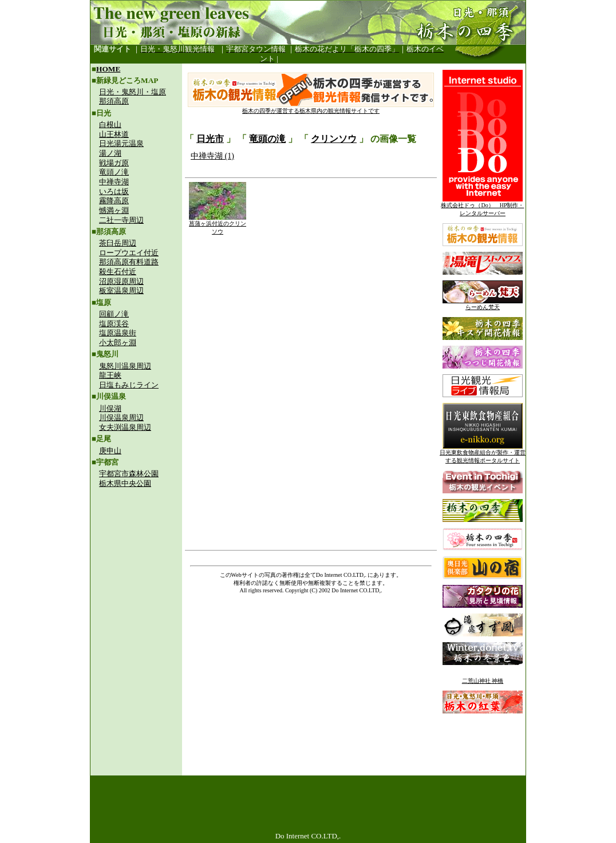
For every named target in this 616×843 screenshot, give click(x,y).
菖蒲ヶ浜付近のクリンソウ (218, 225)
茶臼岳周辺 (118, 243)
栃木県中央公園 (125, 483)
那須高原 (114, 101)
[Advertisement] (136, 570)
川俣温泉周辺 (121, 417)
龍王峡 (110, 375)
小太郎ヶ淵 (118, 343)
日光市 (210, 139)
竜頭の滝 (267, 139)
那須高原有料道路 (129, 262)
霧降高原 (114, 201)
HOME (108, 69)
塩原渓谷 (114, 324)
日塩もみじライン (129, 385)
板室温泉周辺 (121, 290)
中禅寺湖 (114, 182)
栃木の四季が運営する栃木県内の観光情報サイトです (311, 108)
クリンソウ (334, 139)
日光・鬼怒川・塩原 (133, 92)
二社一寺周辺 (121, 220)
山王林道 (114, 134)
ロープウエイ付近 (129, 253)
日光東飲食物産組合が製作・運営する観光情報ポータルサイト (483, 454)
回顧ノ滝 (114, 314)
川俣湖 (110, 408)
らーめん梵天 (483, 304)
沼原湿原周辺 (121, 281)
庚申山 (110, 451)
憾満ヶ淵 (114, 210)
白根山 (110, 124)
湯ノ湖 (110, 153)
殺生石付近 (118, 272)
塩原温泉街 (118, 333)
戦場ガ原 (114, 163)
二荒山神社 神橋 (483, 681)
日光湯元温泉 (121, 143)
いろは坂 (114, 191)
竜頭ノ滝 (114, 172)
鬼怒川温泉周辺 (125, 366)
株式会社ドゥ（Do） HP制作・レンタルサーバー (482, 206)
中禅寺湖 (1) (212, 156)
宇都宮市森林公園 (129, 474)
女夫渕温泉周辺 (125, 427)
